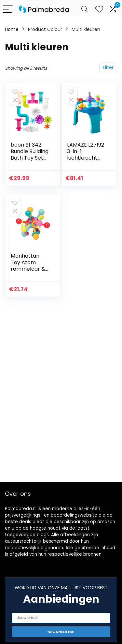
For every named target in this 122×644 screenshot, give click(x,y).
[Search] (85, 9)
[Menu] (8, 9)
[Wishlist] (99, 9)
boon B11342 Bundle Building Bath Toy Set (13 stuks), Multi (30, 155)
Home (12, 29)
